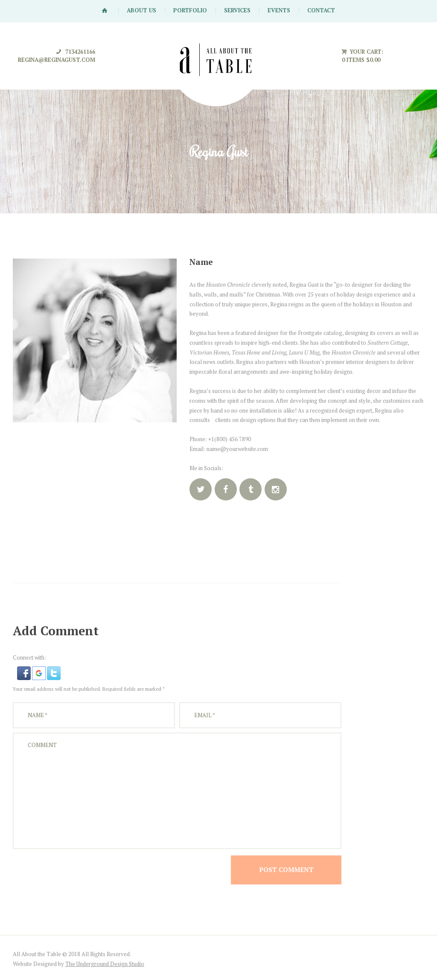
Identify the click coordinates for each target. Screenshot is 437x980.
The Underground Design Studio (105, 964)
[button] (25, 671)
